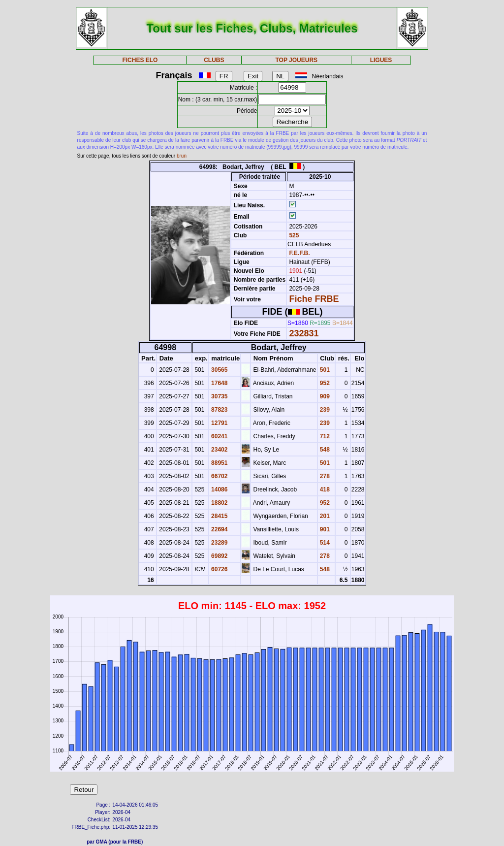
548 (324, 450)
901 (324, 529)
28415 (219, 516)
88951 (219, 463)
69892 (219, 556)
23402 (219, 450)
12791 (219, 423)
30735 (219, 396)
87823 (219, 410)
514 (324, 543)
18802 (219, 503)
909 (324, 396)
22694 (219, 529)
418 (324, 489)
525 (293, 235)
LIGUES (381, 60)
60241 (219, 436)
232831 (304, 333)
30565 (219, 370)
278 (324, 476)
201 (324, 516)
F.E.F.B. (299, 253)
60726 (219, 569)
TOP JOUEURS (297, 60)
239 (324, 410)
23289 (219, 543)
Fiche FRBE (314, 299)
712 (324, 436)
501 (324, 370)
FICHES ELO (140, 60)
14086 (219, 489)
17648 (219, 383)
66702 (219, 476)
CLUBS (214, 60)
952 (324, 383)
